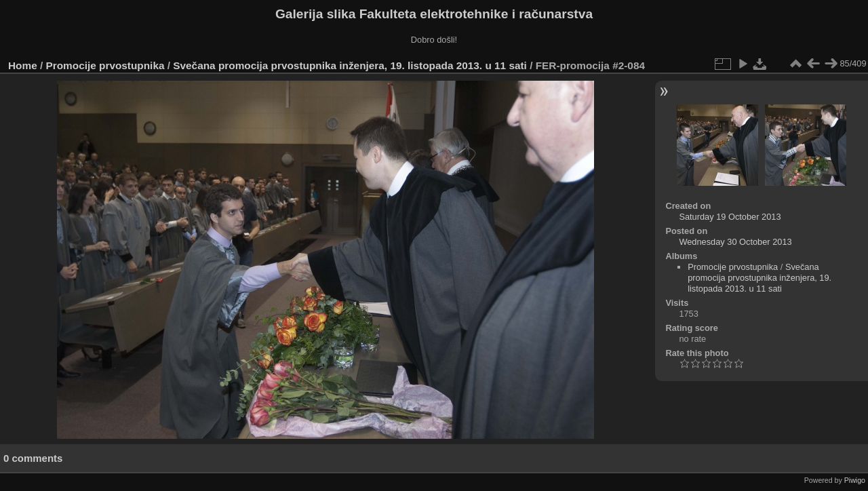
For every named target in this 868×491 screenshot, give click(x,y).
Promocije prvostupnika (105, 65)
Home (23, 65)
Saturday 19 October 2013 (730, 217)
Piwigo (855, 480)
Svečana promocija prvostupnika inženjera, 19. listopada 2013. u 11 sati (350, 65)
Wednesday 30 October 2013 (735, 242)
